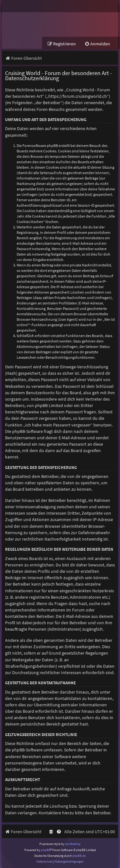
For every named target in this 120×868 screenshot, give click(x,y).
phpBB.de (79, 856)
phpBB (46, 850)
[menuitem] (97, 44)
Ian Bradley (73, 844)
